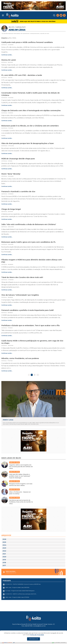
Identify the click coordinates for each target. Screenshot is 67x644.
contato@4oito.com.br (39, 626)
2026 (4, 539)
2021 (4, 554)
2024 (4, 545)
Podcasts (7, 581)
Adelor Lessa (8, 420)
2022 (4, 551)
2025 (4, 542)
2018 (4, 563)
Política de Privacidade (37, 635)
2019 (4, 560)
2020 (4, 557)
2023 (4, 548)
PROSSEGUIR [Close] (33, 639)
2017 (4, 566)
